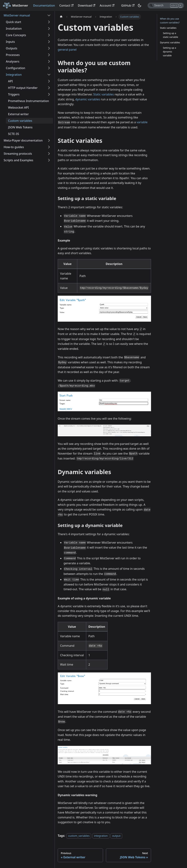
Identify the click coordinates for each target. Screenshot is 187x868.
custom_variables (79, 836)
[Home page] (61, 17)
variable (142, 122)
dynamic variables (88, 99)
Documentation (44, 5)
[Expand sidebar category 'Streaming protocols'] (49, 154)
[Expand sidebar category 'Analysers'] (49, 61)
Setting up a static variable (170, 35)
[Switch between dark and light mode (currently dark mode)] (140, 5)
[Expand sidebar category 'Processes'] (49, 55)
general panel (67, 50)
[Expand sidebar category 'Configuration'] (49, 68)
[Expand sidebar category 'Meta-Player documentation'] (49, 140)
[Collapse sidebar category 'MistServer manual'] (49, 15)
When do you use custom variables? (170, 21)
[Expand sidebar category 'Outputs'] (49, 48)
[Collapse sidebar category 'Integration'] (49, 75)
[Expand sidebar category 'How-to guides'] (49, 147)
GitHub (128, 5)
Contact (66, 5)
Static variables (104, 94)
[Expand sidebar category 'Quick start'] (49, 22)
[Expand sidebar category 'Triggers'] (49, 94)
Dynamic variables (170, 42)
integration (101, 836)
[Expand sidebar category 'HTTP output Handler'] (49, 88)
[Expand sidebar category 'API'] (49, 81)
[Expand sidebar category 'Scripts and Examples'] (49, 160)
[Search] (166, 5)
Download (87, 5)
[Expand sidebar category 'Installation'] (49, 29)
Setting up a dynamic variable (169, 52)
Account (107, 5)
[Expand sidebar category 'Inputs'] (49, 42)
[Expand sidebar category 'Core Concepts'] (49, 35)
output (116, 836)
